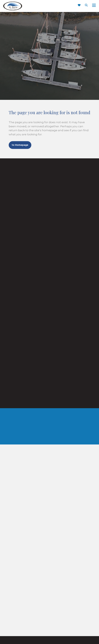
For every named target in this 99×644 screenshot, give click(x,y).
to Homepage (20, 145)
